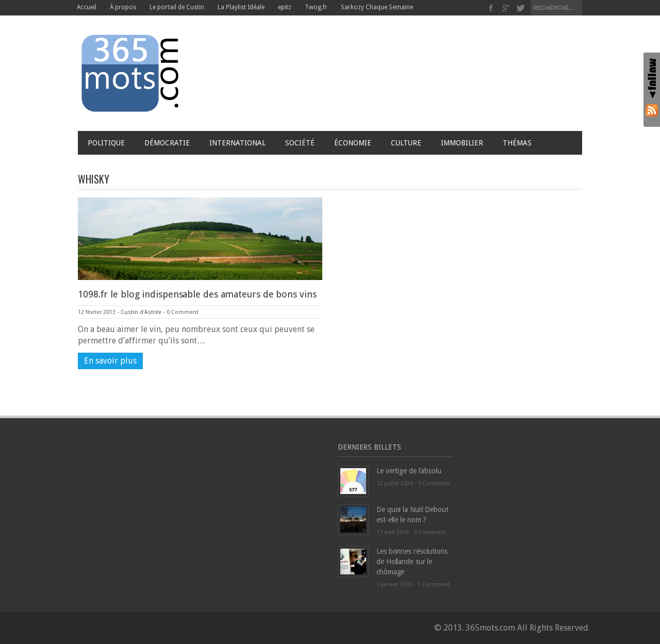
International (237, 143)
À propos (123, 7)
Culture (406, 143)
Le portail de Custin (177, 7)
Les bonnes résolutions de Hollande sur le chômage (412, 562)
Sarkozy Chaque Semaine (377, 7)
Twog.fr (316, 7)
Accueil (87, 7)
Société (300, 143)
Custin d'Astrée (141, 312)
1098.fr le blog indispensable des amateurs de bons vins (197, 294)
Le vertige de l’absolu (409, 471)
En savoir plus (110, 361)
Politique (106, 143)
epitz (285, 7)
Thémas (519, 143)
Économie (353, 143)
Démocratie (167, 143)
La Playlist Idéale (241, 7)
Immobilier (462, 143)
